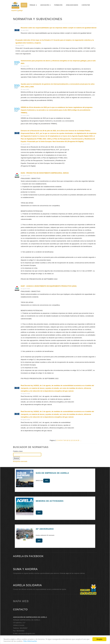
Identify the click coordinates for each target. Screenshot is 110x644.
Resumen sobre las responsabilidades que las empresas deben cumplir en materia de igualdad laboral (59, 28)
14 (76, 440)
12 (72, 440)
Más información (30, 641)
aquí (67, 573)
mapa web (21, 601)
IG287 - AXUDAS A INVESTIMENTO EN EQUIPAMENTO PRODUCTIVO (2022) (49, 286)
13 (74, 440)
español (14, 10)
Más (46, 481)
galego (20, 10)
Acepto (99, 639)
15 (78, 440)
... (81, 440)
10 (68, 440)
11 (70, 440)
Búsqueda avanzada (20, 461)
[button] (33, 5)
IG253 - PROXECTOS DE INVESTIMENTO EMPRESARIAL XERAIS (45, 173)
